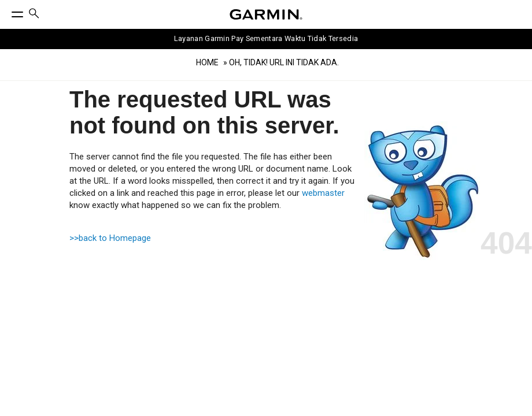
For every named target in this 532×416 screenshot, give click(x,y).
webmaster (323, 193)
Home (207, 62)
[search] (34, 15)
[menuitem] (34, 15)
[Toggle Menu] (7, 12)
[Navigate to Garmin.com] (266, 14)
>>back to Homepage (110, 238)
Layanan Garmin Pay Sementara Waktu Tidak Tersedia (266, 38)
